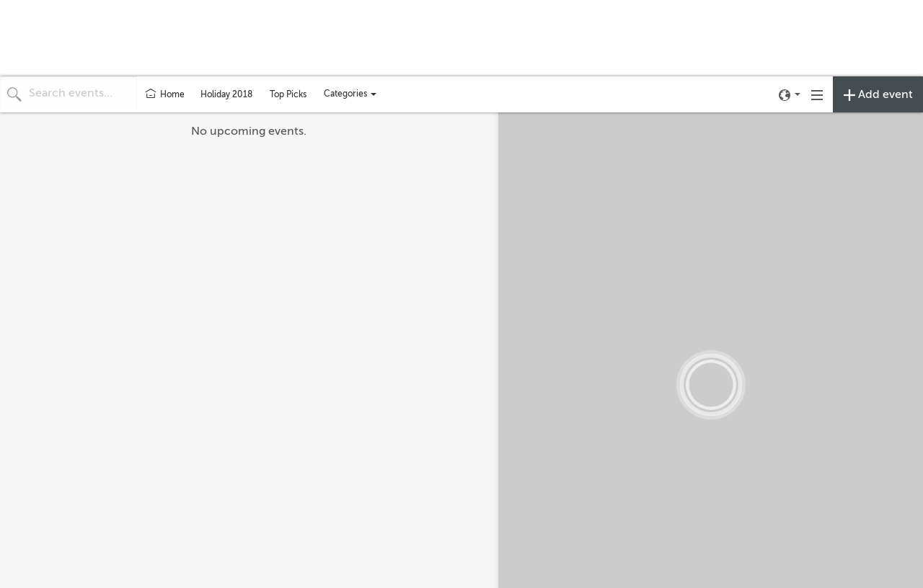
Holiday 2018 (226, 94)
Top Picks (288, 94)
